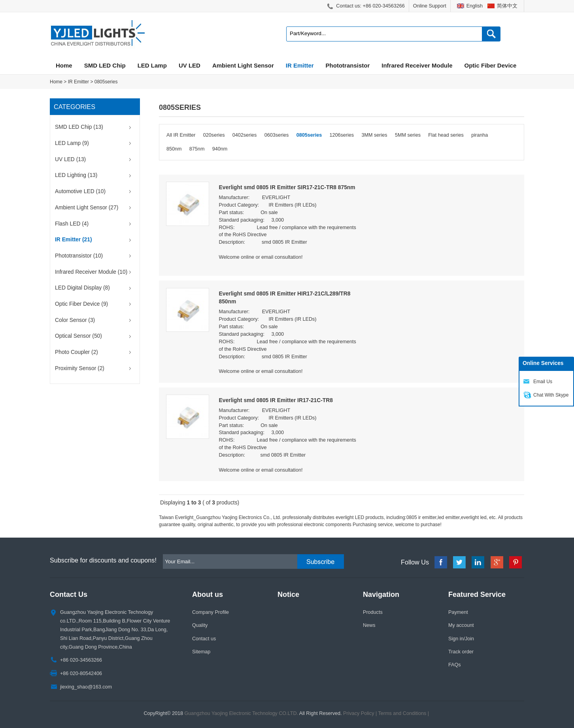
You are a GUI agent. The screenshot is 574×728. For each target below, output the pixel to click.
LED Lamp (152, 65)
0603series (277, 135)
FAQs (455, 665)
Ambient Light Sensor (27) (87, 208)
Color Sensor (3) (75, 320)
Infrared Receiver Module (417, 65)
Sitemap (201, 652)
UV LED (190, 65)
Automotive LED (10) (80, 191)
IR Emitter (300, 65)
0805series (106, 82)
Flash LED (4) (72, 224)
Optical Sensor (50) (78, 336)
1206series (342, 135)
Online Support (430, 6)
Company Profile (211, 612)
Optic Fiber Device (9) (81, 304)
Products (373, 612)
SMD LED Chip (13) (79, 127)
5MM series (408, 135)
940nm (220, 149)
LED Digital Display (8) (82, 288)
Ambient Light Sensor (243, 65)
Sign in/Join (461, 639)
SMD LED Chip (105, 65)
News (369, 625)
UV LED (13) (70, 159)
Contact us (204, 639)
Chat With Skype (551, 395)
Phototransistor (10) (79, 256)
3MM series (374, 135)
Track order (461, 652)
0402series (245, 135)
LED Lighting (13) (76, 175)
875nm (197, 149)
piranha (480, 135)
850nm (174, 149)
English (475, 6)
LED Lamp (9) (72, 143)
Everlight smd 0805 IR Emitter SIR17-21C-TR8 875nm (287, 187)
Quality (200, 625)
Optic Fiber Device (491, 65)
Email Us (543, 382)
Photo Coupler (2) (76, 352)
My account (461, 625)
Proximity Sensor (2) (80, 368)
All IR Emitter (181, 135)
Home (64, 65)
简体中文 (507, 6)
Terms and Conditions (402, 713)
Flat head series (446, 135)
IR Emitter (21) (74, 240)
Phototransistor (348, 65)
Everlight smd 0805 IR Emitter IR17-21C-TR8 (276, 400)
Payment (458, 612)
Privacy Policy (359, 713)
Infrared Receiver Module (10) (91, 272)
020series (214, 135)
